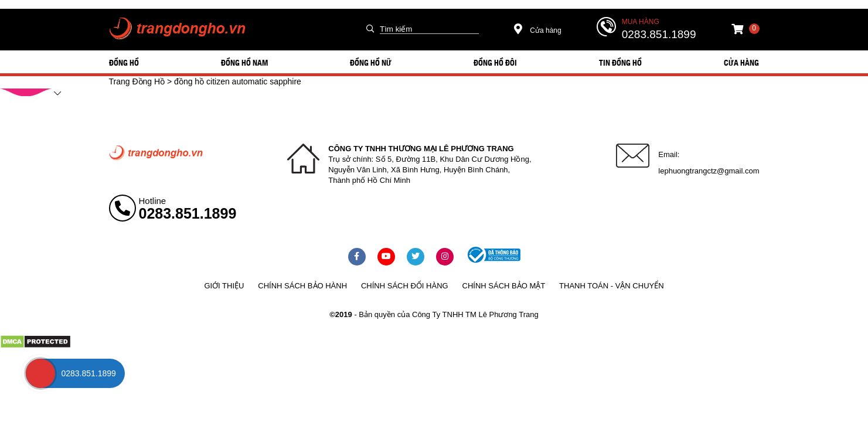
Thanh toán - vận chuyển (611, 286)
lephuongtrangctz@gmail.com (709, 171)
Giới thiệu (224, 286)
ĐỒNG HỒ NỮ (371, 62)
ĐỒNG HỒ (124, 62)
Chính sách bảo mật (504, 286)
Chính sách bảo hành (302, 286)
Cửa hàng (538, 30)
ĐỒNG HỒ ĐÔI (495, 62)
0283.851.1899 (659, 34)
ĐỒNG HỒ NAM (244, 62)
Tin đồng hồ (620, 62)
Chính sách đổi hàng (405, 286)
